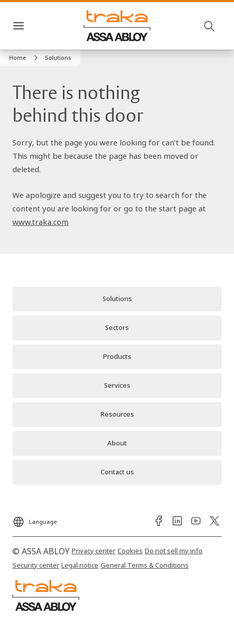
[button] (58, 58)
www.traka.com (40, 222)
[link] (25, 58)
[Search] (210, 26)
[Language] (35, 519)
